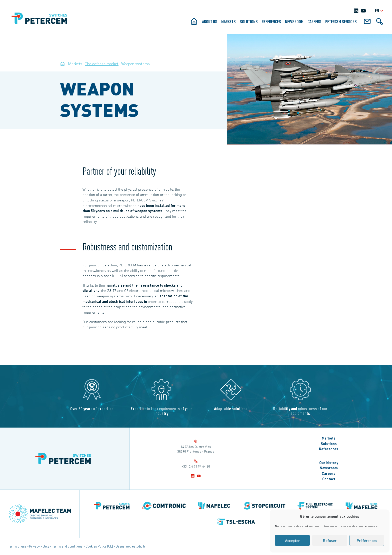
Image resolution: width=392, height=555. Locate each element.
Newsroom (294, 21)
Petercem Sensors (341, 21)
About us (210, 21)
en (380, 11)
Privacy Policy (39, 546)
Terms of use (17, 546)
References (271, 21)
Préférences (367, 541)
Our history (329, 463)
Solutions (249, 21)
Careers (314, 21)
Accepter (292, 541)
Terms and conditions (67, 546)
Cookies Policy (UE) (99, 546)
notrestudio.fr (136, 546)
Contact (329, 479)
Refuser (330, 541)
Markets (228, 21)
